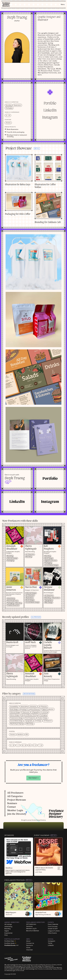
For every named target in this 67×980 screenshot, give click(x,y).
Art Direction (30, 555)
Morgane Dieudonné (49, 589)
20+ (30, 745)
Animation (33, 706)
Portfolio (50, 103)
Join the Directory (17, 814)
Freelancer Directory (36, 922)
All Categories (15, 796)
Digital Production (51, 561)
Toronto (13, 735)
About (28, 941)
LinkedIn (50, 110)
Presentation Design (16, 718)
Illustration (29, 598)
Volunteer (29, 950)
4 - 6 (35, 745)
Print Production (12, 601)
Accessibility (14, 706)
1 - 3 (18, 745)
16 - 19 (24, 745)
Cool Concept (53, 927)
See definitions (29, 694)
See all (37, 148)
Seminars (12, 803)
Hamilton (20, 735)
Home (28, 948)
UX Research (48, 721)
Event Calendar (42, 835)
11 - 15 (12, 745)
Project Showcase (17, 800)
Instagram (50, 118)
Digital (7, 931)
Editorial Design (12, 558)
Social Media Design (51, 565)
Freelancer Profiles (15, 880)
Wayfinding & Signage (17, 724)
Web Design (49, 603)
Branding (10, 556)
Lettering (45, 712)
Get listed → (33, 778)
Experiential (8, 933)
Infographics (36, 712)
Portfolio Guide (10, 943)
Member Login (15, 810)
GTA (27, 735)
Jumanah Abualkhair (12, 548)
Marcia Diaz (31, 587)
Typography (49, 600)
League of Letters (54, 931)
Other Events (52, 933)
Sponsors (9, 835)
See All (54, 835)
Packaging (10, 561)
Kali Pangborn (49, 548)
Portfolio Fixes (10, 941)
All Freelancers (15, 793)
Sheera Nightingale (31, 548)
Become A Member (33, 931)
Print (6, 935)
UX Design (38, 721)
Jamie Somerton (11, 589)
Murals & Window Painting (30, 715)
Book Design (49, 558)
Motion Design (15, 715)
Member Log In (31, 929)
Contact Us (30, 943)
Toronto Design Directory (39, 820)
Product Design (42, 718)
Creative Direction (13, 605)
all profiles (36, 617)
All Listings (8, 924)
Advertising (11, 598)
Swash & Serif (53, 929)
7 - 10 (40, 745)
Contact (11, 807)
